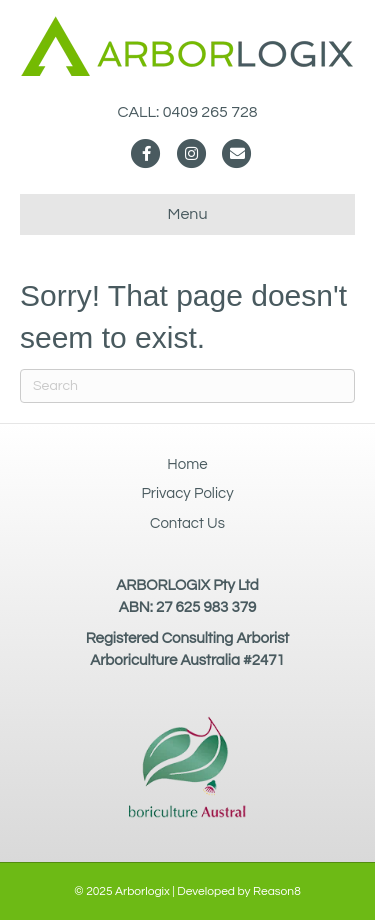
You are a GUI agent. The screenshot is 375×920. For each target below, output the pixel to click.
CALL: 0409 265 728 (187, 112)
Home (187, 464)
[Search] (187, 386)
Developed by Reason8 (239, 891)
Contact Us (187, 523)
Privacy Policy (187, 493)
